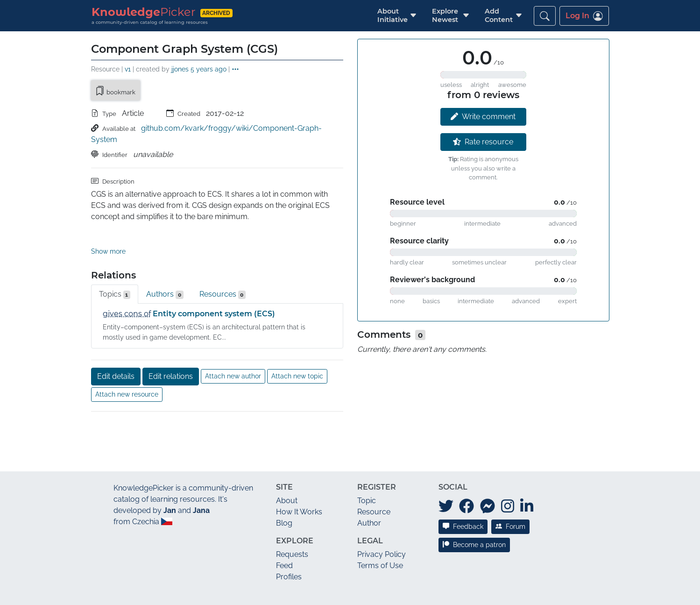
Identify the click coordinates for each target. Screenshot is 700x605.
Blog (284, 487)
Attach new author (233, 340)
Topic (367, 465)
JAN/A (538, 589)
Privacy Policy (382, 518)
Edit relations (171, 340)
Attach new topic (297, 340)
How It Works (299, 476)
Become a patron (474, 509)
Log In (584, 16)
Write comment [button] (483, 117)
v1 (128, 69)
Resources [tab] (223, 258)
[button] (392, 16)
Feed (284, 530)
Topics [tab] (115, 258)
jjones (180, 69)
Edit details (116, 340)
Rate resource (483, 142)
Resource (374, 476)
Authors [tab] (165, 258)
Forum (510, 491)
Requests (292, 518)
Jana (201, 474)
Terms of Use (380, 530)
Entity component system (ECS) (214, 278)
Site (284, 451)
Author (369, 487)
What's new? (138, 589)
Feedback (463, 491)
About (287, 465)
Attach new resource (127, 358)
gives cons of (127, 278)
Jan (170, 474)
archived (216, 13)
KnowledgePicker (144, 452)
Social (453, 451)
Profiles (289, 541)
